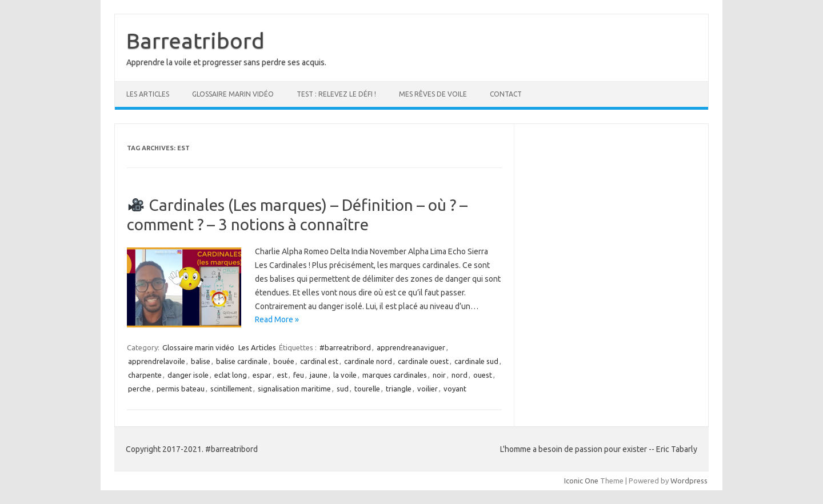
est (282, 375)
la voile (345, 375)
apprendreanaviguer (411, 347)
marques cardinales (395, 375)
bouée (284, 361)
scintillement (231, 389)
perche (139, 389)
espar (262, 375)
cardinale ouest (423, 361)
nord (460, 375)
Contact (506, 94)
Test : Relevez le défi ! (336, 94)
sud (343, 389)
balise (201, 361)
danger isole (188, 375)
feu (299, 375)
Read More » (277, 319)
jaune (319, 375)
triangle (399, 389)
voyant (455, 389)
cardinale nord (368, 361)
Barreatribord (195, 41)
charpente (145, 375)
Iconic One (581, 481)
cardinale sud (476, 361)
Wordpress (689, 481)
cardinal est (319, 361)
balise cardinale (242, 361)
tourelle (367, 389)
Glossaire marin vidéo (233, 94)
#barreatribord (345, 347)
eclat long (231, 375)
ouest (483, 375)
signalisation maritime (294, 389)
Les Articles (148, 94)
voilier (428, 389)
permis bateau (181, 389)
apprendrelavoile (157, 361)
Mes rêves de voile (433, 94)
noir (439, 375)
